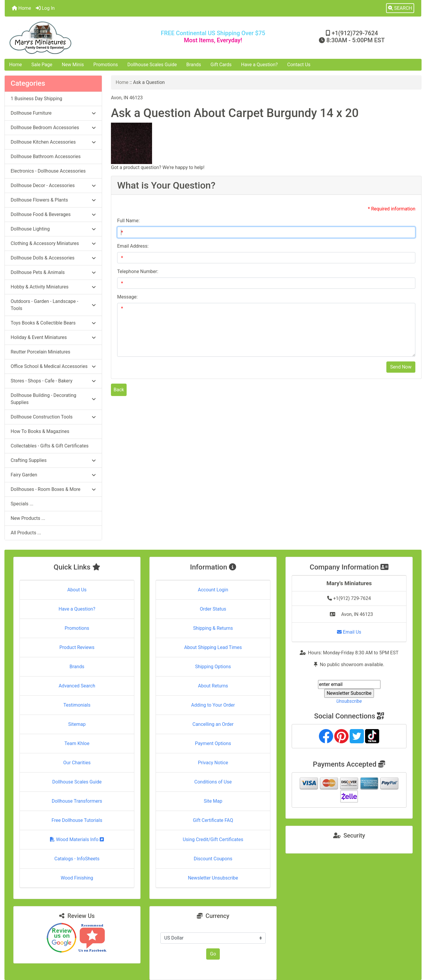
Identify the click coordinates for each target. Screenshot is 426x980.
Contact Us (299, 65)
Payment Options (213, 743)
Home (21, 8)
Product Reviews (77, 647)
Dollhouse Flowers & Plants (53, 200)
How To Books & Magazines (40, 431)
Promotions (106, 65)
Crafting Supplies (53, 460)
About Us (77, 590)
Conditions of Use (213, 782)
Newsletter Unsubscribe (213, 878)
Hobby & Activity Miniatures (53, 287)
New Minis (73, 65)
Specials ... (22, 504)
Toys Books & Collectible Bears (53, 323)
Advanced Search (77, 686)
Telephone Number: (138, 271)
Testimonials (77, 705)
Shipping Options (213, 667)
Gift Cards (221, 65)
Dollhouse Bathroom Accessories (46, 156)
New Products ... (28, 518)
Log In (45, 8)
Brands (194, 65)
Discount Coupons (213, 859)
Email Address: (133, 246)
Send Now (401, 367)
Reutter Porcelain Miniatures (40, 352)
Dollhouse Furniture (53, 113)
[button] (400, 8)
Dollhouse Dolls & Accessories (53, 258)
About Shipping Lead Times (213, 647)
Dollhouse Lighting (53, 229)
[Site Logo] (74, 38)
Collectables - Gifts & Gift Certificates (50, 446)
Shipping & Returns (213, 628)
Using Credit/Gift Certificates (213, 839)
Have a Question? (259, 65)
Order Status (213, 609)
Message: (127, 297)
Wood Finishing (77, 878)
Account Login (213, 590)
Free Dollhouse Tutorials (77, 820)
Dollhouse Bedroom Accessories (53, 128)
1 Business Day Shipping (36, 99)
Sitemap (77, 724)
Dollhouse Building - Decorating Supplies (53, 399)
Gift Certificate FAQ (213, 820)
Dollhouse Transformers (77, 801)
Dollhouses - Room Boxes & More (53, 489)
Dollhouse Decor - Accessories (53, 185)
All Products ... (26, 533)
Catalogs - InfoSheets (77, 859)
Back (119, 390)
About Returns (213, 686)
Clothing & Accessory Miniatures (53, 243)
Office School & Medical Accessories (53, 366)
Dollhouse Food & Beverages (53, 214)
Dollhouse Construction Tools (53, 417)
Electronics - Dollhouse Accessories (48, 171)
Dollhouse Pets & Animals (53, 272)
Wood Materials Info (77, 839)
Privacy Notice (213, 763)
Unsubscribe (349, 701)
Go (213, 954)
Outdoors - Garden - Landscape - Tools (53, 305)
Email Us (349, 632)
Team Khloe (77, 743)
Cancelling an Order (213, 724)
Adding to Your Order (213, 705)
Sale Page (42, 65)
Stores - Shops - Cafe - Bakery (53, 381)
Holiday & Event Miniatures (53, 337)
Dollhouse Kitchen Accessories (53, 142)
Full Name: (128, 221)
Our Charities (77, 763)
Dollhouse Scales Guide (152, 65)
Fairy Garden (53, 475)
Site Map (213, 801)
